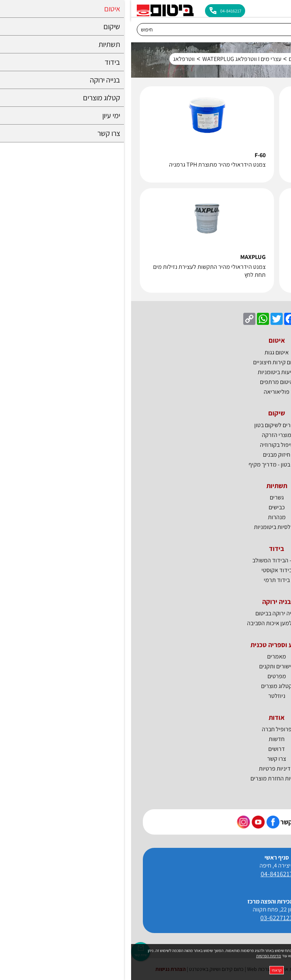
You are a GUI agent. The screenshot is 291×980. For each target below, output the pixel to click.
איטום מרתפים (145, 382)
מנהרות (146, 517)
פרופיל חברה (146, 729)
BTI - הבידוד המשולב (145, 560)
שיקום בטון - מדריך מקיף (146, 464)
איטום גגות (145, 352)
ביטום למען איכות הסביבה (145, 623)
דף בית (273, 59)
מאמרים (145, 656)
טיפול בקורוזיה (146, 445)
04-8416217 (146, 874)
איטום (251, 59)
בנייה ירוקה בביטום (146, 613)
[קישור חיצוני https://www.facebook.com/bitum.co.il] (142, 822)
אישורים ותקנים (146, 666)
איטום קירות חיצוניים (145, 362)
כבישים (146, 507)
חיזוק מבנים (145, 455)
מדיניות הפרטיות (138, 956)
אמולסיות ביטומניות (145, 527)
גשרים (146, 497)
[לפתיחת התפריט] (281, 9)
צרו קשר (145, 759)
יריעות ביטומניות (146, 372)
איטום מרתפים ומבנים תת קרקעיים (197, 59)
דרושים (145, 749)
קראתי (145, 970)
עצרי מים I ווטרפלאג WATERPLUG (111, 59)
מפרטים (146, 676)
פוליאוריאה (145, 392)
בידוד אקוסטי (146, 570)
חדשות (145, 739)
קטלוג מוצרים (145, 686)
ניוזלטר (146, 696)
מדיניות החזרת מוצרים (145, 778)
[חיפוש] (138, 30)
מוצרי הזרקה (145, 435)
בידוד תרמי (146, 580)
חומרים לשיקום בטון (146, 425)
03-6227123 (145, 918)
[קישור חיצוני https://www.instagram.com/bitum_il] (112, 822)
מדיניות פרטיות (145, 769)
